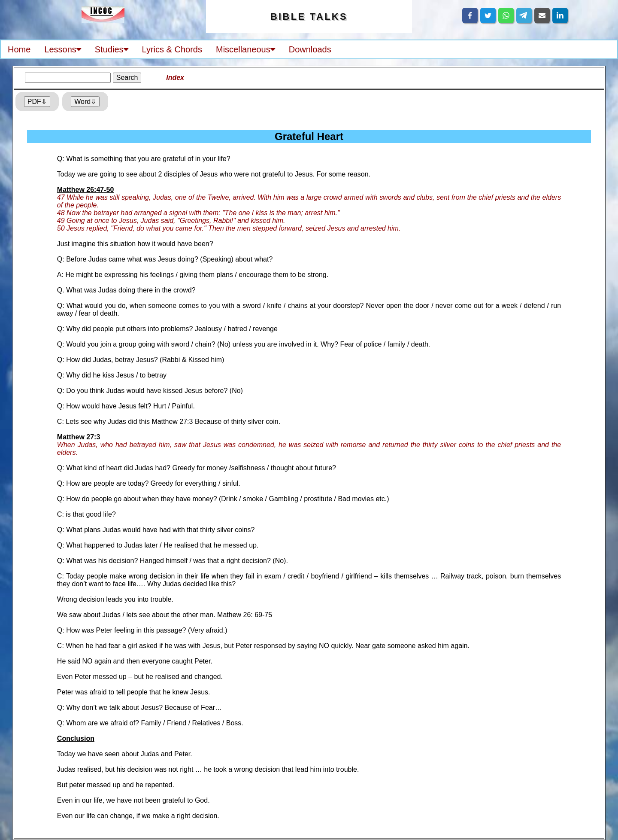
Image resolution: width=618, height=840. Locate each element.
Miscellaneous (245, 49)
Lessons (63, 49)
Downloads (310, 49)
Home (19, 49)
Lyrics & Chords (172, 49)
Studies (112, 49)
